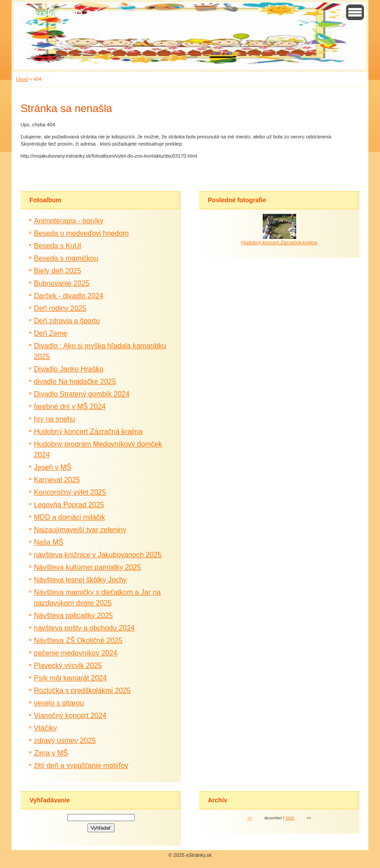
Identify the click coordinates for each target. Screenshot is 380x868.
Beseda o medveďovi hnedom (81, 233)
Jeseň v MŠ (53, 467)
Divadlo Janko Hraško (69, 369)
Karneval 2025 (57, 480)
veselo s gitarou (59, 703)
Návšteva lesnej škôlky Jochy (80, 580)
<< (250, 818)
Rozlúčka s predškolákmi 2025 (82, 691)
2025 (290, 818)
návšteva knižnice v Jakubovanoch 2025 (98, 555)
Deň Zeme (51, 333)
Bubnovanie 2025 (62, 283)
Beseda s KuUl (58, 246)
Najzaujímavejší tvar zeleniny (80, 530)
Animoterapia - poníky (69, 221)
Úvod (22, 79)
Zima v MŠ (51, 753)
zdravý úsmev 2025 (65, 741)
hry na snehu (55, 419)
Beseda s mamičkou (66, 258)
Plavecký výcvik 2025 (68, 666)
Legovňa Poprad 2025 (69, 505)
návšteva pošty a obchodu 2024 (84, 628)
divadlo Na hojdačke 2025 (75, 382)
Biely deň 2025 (58, 271)
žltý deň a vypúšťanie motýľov (81, 766)
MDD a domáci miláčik (69, 517)
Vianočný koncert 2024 (70, 716)
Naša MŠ (49, 542)
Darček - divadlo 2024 (69, 296)
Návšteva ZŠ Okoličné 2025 (78, 641)
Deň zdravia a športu (67, 321)
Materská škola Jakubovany (78, 13)
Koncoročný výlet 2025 (70, 492)
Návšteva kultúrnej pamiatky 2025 (87, 567)
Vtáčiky (45, 728)
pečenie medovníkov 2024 (76, 653)
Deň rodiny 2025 (60, 308)
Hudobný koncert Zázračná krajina (88, 432)
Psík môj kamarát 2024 (70, 678)
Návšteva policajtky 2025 (73, 616)
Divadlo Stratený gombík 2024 (82, 394)
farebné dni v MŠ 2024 (70, 407)
